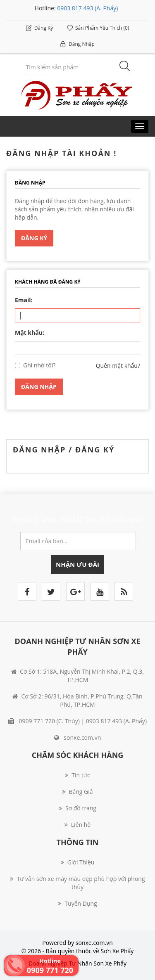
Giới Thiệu (78, 862)
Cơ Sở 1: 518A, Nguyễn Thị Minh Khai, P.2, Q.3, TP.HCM (77, 676)
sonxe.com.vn (78, 737)
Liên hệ (77, 825)
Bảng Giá (77, 792)
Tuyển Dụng (77, 903)
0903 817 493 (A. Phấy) (87, 8)
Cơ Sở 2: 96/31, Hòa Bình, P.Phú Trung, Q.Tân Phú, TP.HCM (77, 700)
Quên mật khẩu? (118, 366)
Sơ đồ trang (77, 808)
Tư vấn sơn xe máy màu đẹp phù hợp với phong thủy (77, 883)
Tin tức (77, 775)
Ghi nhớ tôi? (39, 365)
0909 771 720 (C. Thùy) (44, 721)
